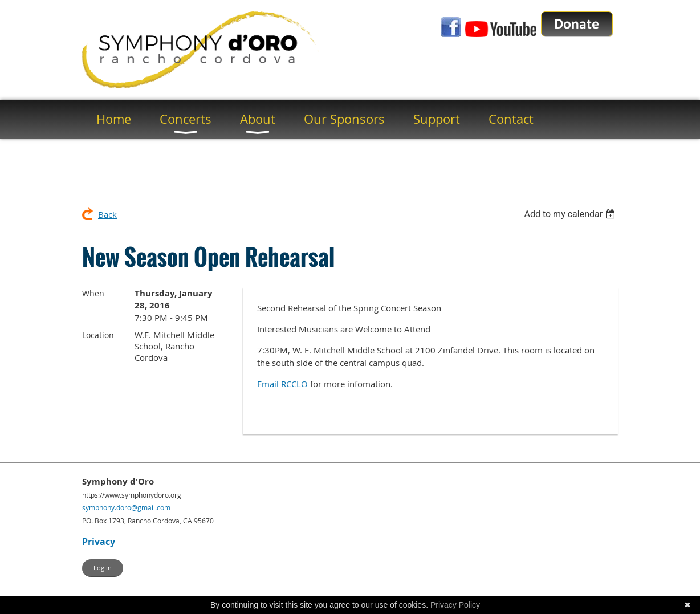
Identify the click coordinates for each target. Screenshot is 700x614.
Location (98, 335)
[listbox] (571, 214)
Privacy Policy (455, 605)
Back (107, 214)
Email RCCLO (282, 384)
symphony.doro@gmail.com (126, 507)
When (93, 293)
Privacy (99, 542)
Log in (103, 568)
